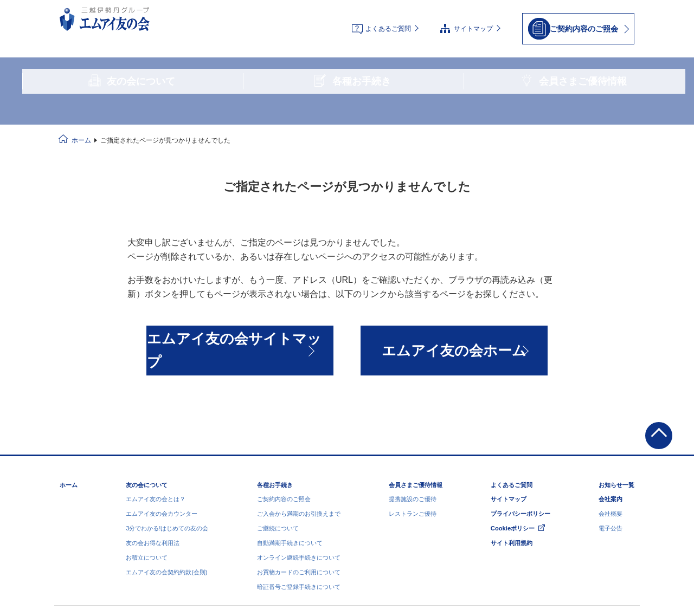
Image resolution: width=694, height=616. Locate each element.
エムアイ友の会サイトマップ (240, 278)
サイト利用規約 (512, 445)
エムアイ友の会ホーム (454, 278)
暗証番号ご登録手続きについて (299, 489)
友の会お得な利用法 (153, 445)
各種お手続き (275, 387)
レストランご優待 (413, 416)
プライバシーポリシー (520, 416)
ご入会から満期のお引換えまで (299, 416)
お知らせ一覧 (616, 387)
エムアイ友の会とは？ (156, 401)
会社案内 (611, 401)
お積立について (147, 460)
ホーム (81, 79)
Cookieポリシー (513, 431)
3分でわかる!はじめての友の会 (167, 431)
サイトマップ (473, 20)
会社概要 (611, 416)
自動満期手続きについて (290, 445)
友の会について (147, 387)
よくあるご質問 (388, 20)
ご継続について (278, 431)
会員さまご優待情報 (416, 387)
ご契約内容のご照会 (284, 401)
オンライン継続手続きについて (299, 460)
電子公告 (611, 431)
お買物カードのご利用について (299, 475)
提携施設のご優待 (413, 401)
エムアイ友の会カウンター (162, 416)
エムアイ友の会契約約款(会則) (166, 475)
